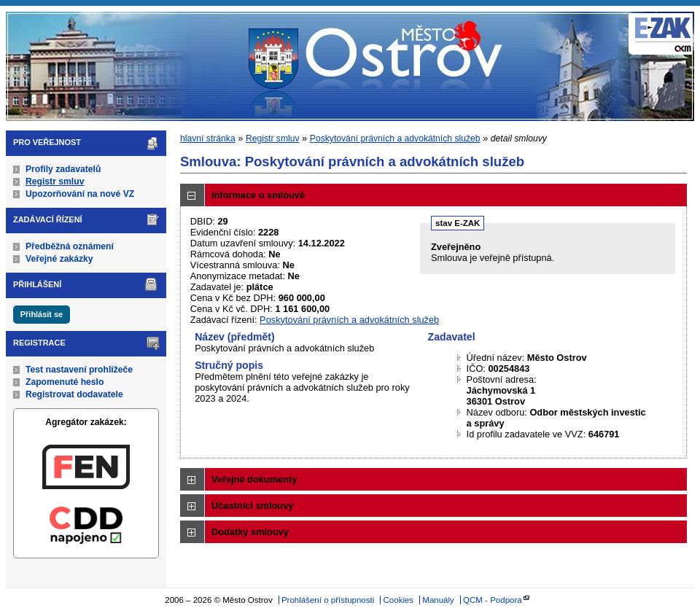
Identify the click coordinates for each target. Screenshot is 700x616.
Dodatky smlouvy (250, 532)
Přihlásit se (42, 314)
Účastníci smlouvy (252, 506)
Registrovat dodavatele (74, 394)
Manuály (438, 600)
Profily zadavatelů (63, 169)
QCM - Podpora (493, 600)
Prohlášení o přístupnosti (328, 600)
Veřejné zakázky (59, 259)
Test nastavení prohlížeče (79, 370)
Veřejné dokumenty (254, 479)
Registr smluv (55, 182)
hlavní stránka (208, 139)
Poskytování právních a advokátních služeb (395, 139)
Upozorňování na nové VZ (80, 194)
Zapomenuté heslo (65, 382)
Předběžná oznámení (70, 246)
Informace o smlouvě (258, 195)
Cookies (399, 600)
